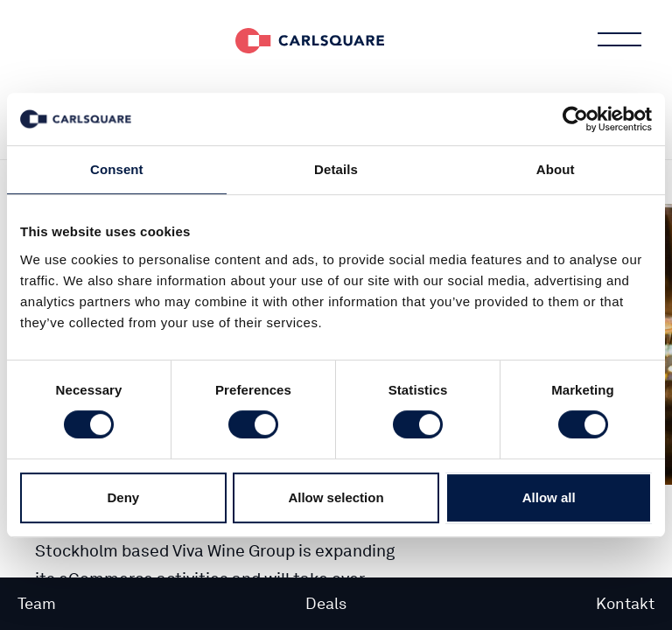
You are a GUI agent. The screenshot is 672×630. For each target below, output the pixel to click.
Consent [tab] (117, 169)
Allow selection (336, 497)
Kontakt (625, 603)
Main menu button (618, 39)
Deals (326, 603)
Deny (123, 497)
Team (37, 603)
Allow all (549, 497)
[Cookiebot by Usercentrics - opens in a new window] (575, 119)
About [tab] (556, 169)
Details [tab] (336, 169)
